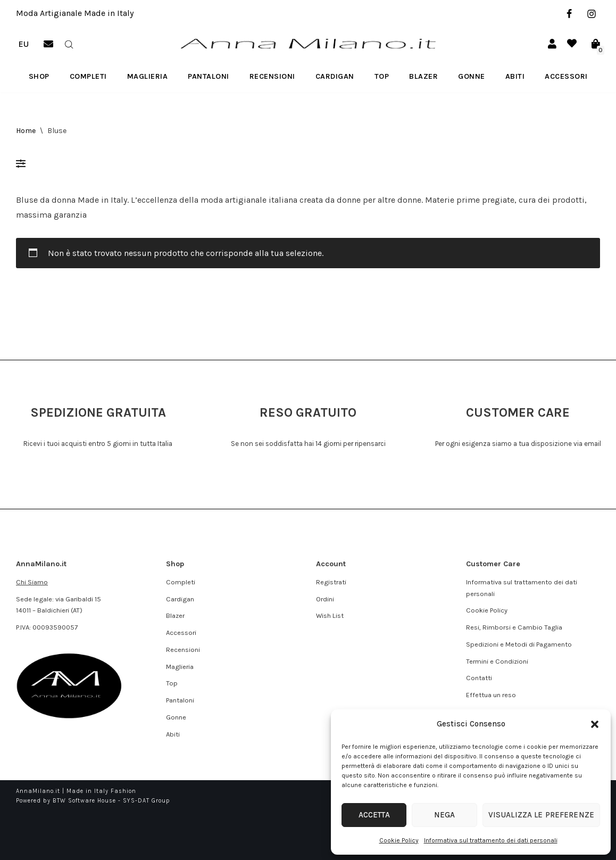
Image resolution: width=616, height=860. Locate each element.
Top (382, 76)
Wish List (330, 615)
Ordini (325, 599)
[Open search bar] (69, 43)
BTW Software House (84, 801)
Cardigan (335, 76)
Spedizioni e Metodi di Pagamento (519, 644)
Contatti (479, 678)
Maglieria (148, 76)
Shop (39, 76)
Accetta (372, 815)
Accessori (566, 76)
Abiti (515, 76)
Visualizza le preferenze (536, 815)
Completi (88, 76)
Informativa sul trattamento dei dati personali (491, 840)
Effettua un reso (491, 695)
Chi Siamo (32, 582)
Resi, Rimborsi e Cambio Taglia (514, 627)
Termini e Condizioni (497, 661)
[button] (595, 724)
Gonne (472, 76)
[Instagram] (592, 14)
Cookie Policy (399, 840)
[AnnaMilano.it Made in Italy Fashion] (308, 44)
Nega (436, 815)
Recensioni (272, 76)
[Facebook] (569, 14)
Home (26, 131)
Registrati (331, 582)
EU (23, 44)
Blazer (423, 76)
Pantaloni (209, 76)
